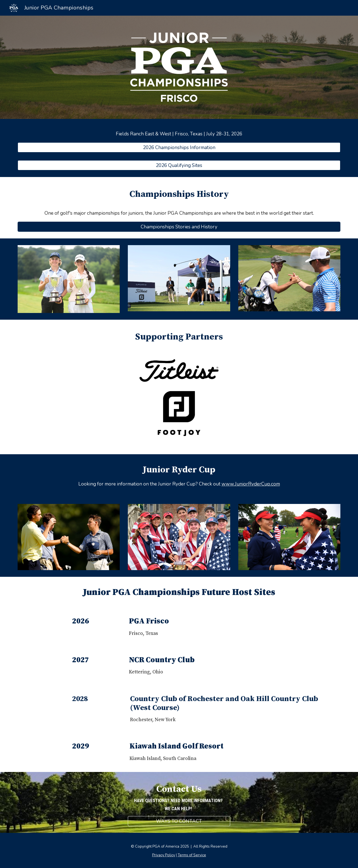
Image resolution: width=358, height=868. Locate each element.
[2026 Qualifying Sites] (179, 165)
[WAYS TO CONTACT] (179, 821)
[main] (179, 134)
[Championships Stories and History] (179, 227)
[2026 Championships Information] (179, 147)
